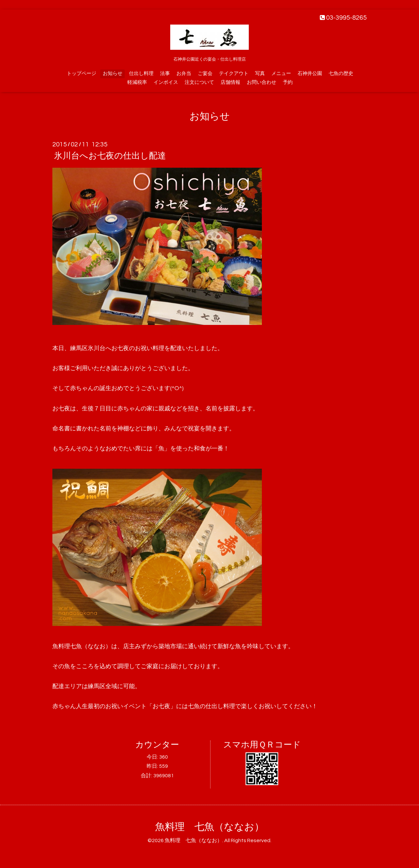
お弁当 (184, 74)
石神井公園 (310, 74)
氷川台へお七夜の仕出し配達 (110, 156)
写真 (260, 74)
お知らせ (113, 74)
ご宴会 (205, 74)
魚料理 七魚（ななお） (210, 827)
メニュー (281, 74)
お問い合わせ (262, 82)
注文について (199, 82)
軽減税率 (137, 82)
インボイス (166, 82)
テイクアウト (234, 74)
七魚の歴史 (341, 74)
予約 (288, 82)
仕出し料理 (141, 74)
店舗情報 (230, 82)
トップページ (82, 74)
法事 (165, 74)
